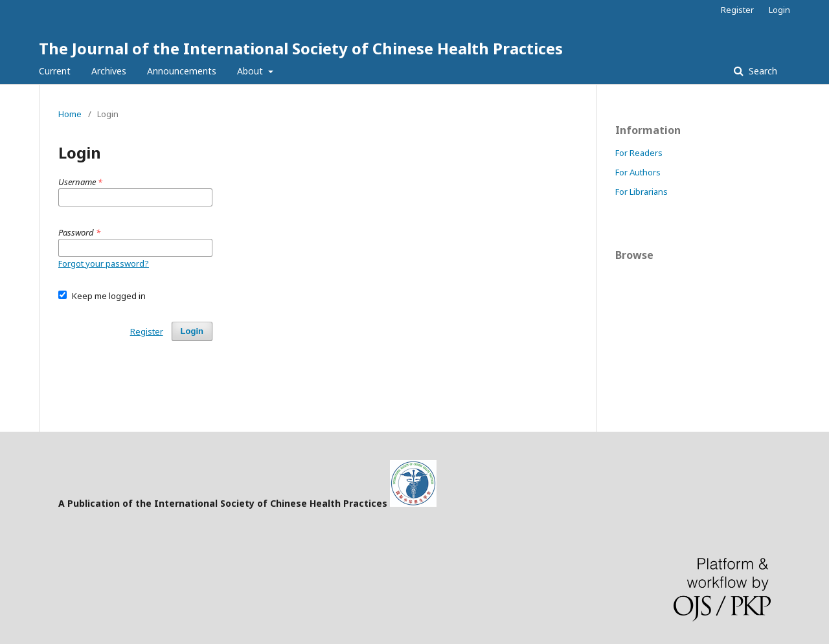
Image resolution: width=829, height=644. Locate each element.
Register (737, 10)
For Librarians (642, 192)
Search (762, 71)
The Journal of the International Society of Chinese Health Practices (301, 48)
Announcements (182, 71)
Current (55, 71)
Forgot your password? (104, 263)
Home (70, 114)
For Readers (639, 153)
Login (779, 10)
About (251, 71)
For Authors (638, 172)
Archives (109, 71)
